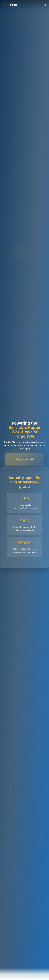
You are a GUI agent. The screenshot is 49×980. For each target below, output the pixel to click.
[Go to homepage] (10, 5)
